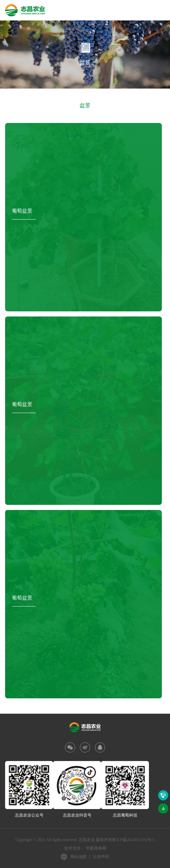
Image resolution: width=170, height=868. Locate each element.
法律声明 (101, 857)
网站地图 (79, 857)
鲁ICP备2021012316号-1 (133, 840)
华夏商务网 (96, 848)
